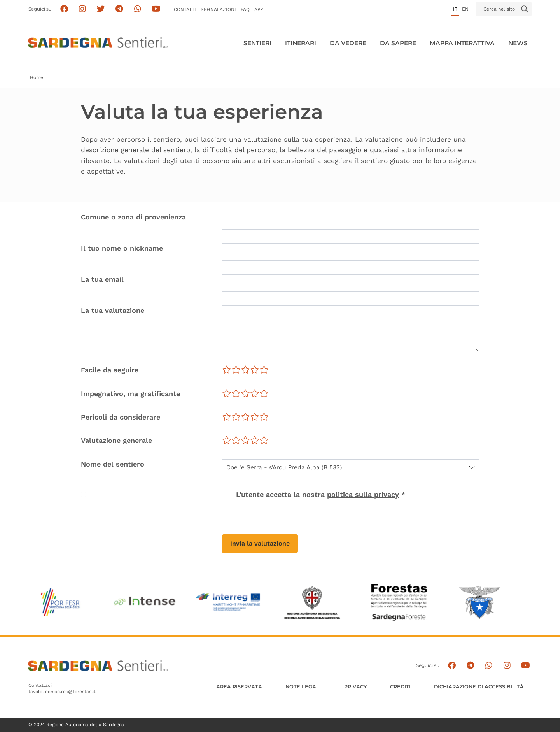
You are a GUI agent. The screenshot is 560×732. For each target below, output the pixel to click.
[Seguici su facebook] (64, 9)
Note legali (303, 687)
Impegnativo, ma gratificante (130, 394)
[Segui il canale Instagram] (507, 666)
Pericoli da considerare (121, 417)
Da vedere (348, 43)
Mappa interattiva (462, 43)
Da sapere (398, 43)
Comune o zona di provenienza (133, 217)
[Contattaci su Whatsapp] (138, 9)
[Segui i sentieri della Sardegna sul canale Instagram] (83, 9)
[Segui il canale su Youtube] (156, 9)
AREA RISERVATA (239, 687)
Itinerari (301, 43)
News (518, 43)
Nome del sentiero (113, 464)
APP (259, 9)
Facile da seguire (110, 370)
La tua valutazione (113, 310)
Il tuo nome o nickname (122, 248)
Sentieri (257, 43)
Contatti (185, 9)
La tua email (102, 279)
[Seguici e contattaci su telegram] (119, 9)
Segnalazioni (218, 9)
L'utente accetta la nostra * (321, 494)
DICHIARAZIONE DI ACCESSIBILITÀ (479, 687)
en (465, 9)
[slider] (245, 370)
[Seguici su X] (101, 9)
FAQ (245, 9)
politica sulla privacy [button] (363, 494)
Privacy (355, 687)
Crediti (400, 687)
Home (37, 77)
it (455, 9)
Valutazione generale (116, 440)
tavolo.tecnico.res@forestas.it (62, 692)
